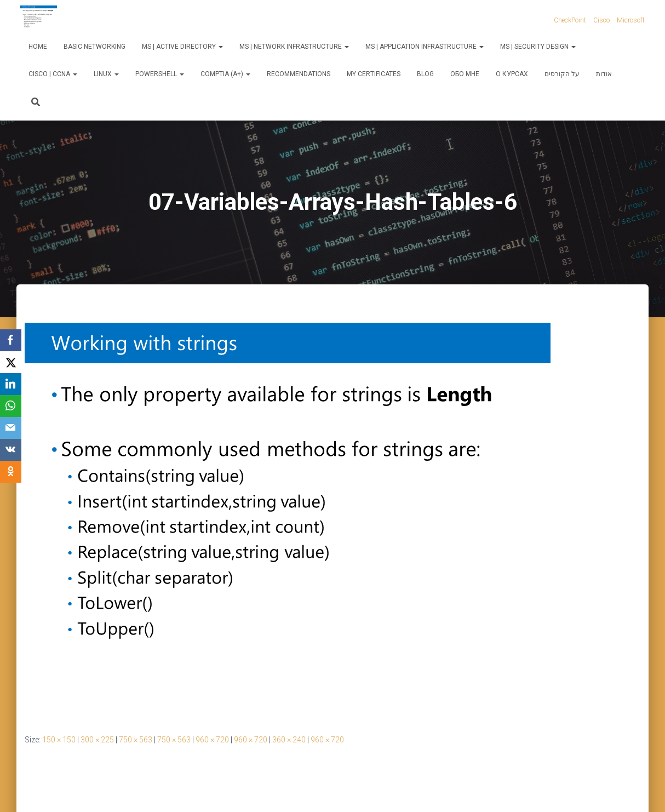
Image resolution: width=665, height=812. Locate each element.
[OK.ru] (11, 472)
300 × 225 (97, 740)
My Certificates (374, 74)
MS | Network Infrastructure (294, 47)
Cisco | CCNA (53, 74)
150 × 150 (59, 740)
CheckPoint (570, 20)
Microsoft (631, 20)
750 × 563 (136, 740)
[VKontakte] (11, 450)
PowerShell (160, 74)
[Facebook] (11, 340)
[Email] (11, 428)
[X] (11, 362)
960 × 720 (212, 740)
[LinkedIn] (11, 384)
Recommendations (299, 74)
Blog (425, 74)
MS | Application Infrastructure (425, 47)
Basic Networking (94, 47)
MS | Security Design (538, 47)
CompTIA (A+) (225, 74)
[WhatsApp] (11, 406)
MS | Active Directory (182, 47)
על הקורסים (562, 74)
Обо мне (465, 74)
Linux (106, 74)
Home (38, 47)
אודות (604, 74)
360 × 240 (289, 740)
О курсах (512, 74)
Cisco (601, 20)
